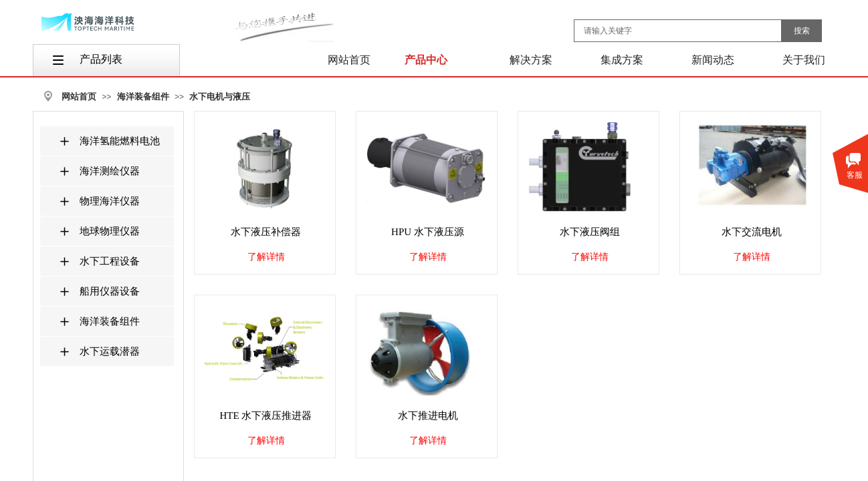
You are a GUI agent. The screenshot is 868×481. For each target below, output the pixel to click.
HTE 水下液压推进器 (266, 416)
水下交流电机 (752, 232)
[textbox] (678, 31)
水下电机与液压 (220, 97)
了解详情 (266, 257)
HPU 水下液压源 (428, 232)
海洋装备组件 (143, 97)
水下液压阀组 (590, 232)
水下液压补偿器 (266, 232)
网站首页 (79, 97)
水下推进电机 (428, 416)
